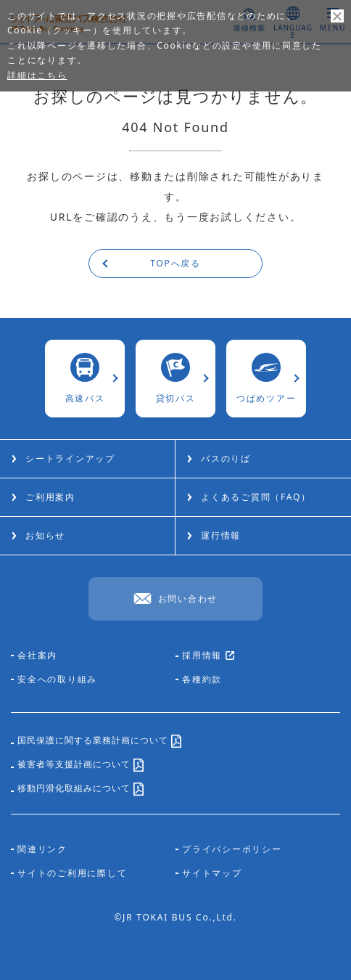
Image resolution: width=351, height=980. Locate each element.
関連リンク (42, 849)
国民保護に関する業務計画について (99, 743)
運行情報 (221, 535)
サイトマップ (212, 873)
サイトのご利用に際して (72, 873)
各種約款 (202, 679)
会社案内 (37, 656)
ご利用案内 (50, 497)
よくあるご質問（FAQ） (256, 497)
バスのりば (226, 458)
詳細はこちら (37, 75)
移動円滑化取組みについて (80, 791)
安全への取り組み (57, 679)
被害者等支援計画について (80, 767)
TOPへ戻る (175, 263)
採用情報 (208, 656)
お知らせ (45, 535)
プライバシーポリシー (232, 849)
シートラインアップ (70, 458)
